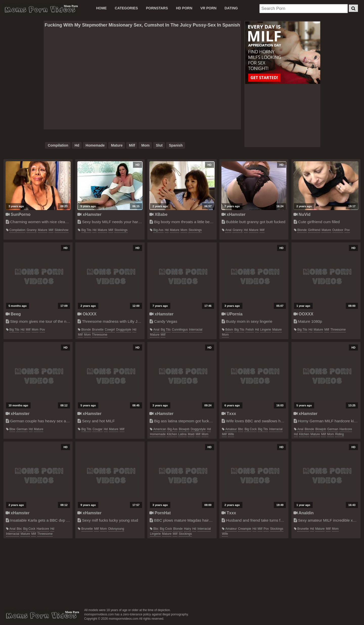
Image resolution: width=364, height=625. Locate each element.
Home (101, 8)
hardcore (346, 429)
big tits (86, 230)
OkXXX (87, 314)
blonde (302, 230)
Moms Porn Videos (40, 9)
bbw (12, 429)
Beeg (13, 314)
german (22, 429)
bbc (241, 429)
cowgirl (110, 330)
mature (117, 145)
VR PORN (209, 8)
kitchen (172, 434)
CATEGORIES (126, 8)
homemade (95, 145)
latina (182, 434)
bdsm (229, 330)
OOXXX (303, 314)
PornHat (160, 513)
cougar (97, 429)
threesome (100, 335)
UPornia (232, 314)
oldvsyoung (116, 529)
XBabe (158, 214)
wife (231, 434)
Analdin (304, 513)
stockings (121, 230)
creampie (245, 529)
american (160, 429)
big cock (251, 429)
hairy (188, 529)
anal (228, 230)
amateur (231, 429)
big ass (158, 230)
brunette (98, 330)
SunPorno (18, 214)
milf (132, 145)
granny (31, 230)
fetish (250, 330)
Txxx (229, 413)
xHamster (89, 214)
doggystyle (124, 330)
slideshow (62, 230)
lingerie (266, 330)
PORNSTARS (157, 8)
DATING (231, 8)
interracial (196, 330)
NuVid (302, 214)
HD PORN (184, 8)
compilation (58, 145)
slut (159, 145)
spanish (176, 145)
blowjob (184, 429)
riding (339, 434)
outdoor (338, 230)
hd (77, 145)
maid (191, 434)
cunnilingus (180, 330)
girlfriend (314, 230)
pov (347, 230)
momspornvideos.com (41, 615)
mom (145, 145)
